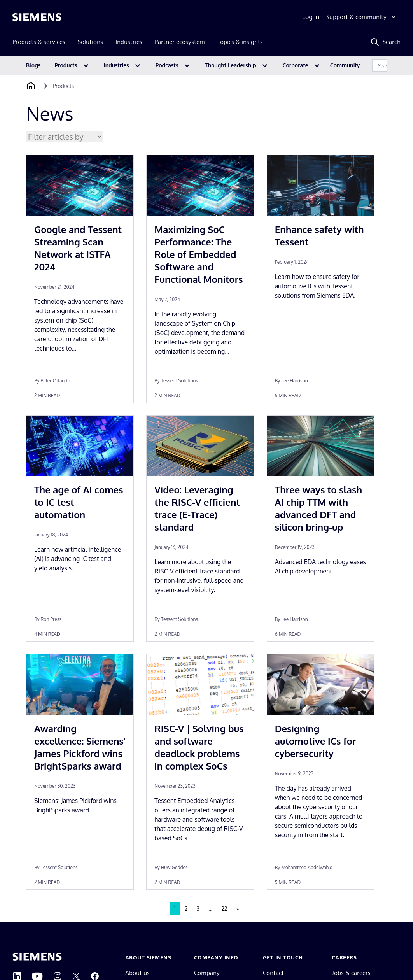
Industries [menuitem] (129, 42)
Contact (273, 973)
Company (207, 973)
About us (137, 973)
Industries (116, 65)
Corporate (296, 65)
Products (66, 65)
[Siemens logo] (37, 17)
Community (345, 65)
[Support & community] (362, 17)
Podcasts (167, 65)
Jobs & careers (351, 973)
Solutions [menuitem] (90, 42)
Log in (311, 17)
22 (224, 909)
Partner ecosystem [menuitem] (180, 42)
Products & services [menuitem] (39, 42)
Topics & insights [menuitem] (240, 42)
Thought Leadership (231, 65)
